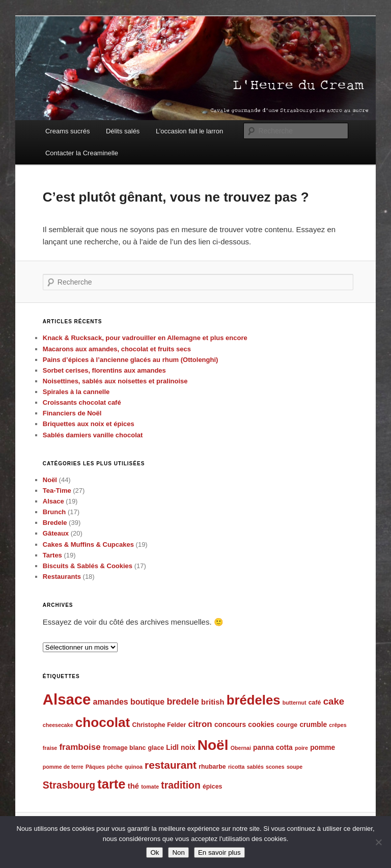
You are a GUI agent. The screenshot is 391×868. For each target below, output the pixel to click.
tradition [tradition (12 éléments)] (180, 785)
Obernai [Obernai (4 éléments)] (241, 748)
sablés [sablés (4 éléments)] (255, 767)
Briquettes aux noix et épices (89, 424)
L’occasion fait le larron (189, 131)
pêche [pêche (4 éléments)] (115, 767)
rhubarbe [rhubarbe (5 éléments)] (212, 767)
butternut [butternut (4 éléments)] (295, 703)
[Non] (378, 842)
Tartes (52, 555)
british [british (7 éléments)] (213, 702)
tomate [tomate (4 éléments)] (150, 787)
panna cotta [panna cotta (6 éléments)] (273, 747)
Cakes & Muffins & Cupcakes (88, 544)
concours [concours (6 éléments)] (230, 724)
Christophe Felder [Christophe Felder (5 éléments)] (159, 725)
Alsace (53, 501)
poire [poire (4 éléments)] (301, 748)
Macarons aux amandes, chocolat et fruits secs (117, 349)
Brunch (54, 512)
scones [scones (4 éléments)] (275, 767)
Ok (155, 852)
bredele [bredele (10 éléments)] (183, 702)
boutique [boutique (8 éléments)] (147, 702)
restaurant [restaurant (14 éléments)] (171, 765)
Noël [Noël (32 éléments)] (213, 745)
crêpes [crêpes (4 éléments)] (338, 725)
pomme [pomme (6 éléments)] (323, 747)
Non (178, 852)
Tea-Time (57, 491)
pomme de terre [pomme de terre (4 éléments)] (63, 767)
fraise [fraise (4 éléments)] (50, 748)
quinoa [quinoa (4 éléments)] (134, 767)
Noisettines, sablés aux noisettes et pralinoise (115, 381)
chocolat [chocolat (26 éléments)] (103, 722)
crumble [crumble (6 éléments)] (313, 724)
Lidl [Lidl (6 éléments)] (172, 747)
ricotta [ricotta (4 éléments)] (236, 767)
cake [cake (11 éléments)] (334, 701)
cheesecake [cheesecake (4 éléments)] (58, 725)
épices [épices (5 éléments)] (212, 787)
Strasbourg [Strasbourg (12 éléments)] (69, 785)
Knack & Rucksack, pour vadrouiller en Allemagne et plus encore (145, 338)
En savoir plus (219, 852)
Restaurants (62, 577)
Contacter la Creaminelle (82, 153)
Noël (50, 480)
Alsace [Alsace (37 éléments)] (67, 699)
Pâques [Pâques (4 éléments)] (95, 767)
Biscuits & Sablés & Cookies (88, 566)
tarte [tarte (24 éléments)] (111, 784)
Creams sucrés (67, 131)
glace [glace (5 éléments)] (156, 748)
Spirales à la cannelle (76, 392)
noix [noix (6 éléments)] (188, 747)
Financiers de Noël (72, 413)
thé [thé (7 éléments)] (133, 786)
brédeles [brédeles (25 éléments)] (254, 700)
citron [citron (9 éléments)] (200, 724)
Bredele (55, 523)
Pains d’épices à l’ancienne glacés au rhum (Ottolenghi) (131, 360)
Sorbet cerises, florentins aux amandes (104, 370)
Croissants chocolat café (82, 402)
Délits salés (123, 131)
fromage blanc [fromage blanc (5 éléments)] (124, 748)
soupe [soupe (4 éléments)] (295, 767)
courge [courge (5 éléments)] (287, 725)
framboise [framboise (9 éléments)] (80, 747)
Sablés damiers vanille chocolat (93, 435)
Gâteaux (56, 533)
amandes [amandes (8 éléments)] (111, 702)
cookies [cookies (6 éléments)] (261, 724)
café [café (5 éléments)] (315, 703)
